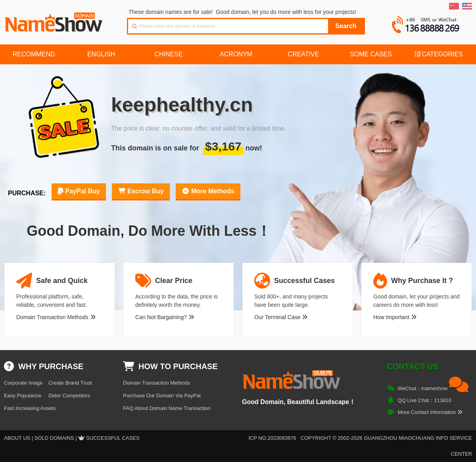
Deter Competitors (69, 396)
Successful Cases (113, 438)
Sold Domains (54, 438)
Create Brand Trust (70, 383)
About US (17, 438)
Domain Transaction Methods (56, 317)
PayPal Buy (79, 191)
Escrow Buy (141, 191)
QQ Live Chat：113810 (425, 400)
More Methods (208, 191)
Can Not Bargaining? (165, 317)
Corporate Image (23, 383)
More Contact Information (430, 412)
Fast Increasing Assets (30, 408)
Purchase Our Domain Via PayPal (162, 396)
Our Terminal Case (281, 317)
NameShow (54, 20)
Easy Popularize (23, 396)
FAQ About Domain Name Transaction (167, 408)
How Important (395, 317)
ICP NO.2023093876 (272, 438)
